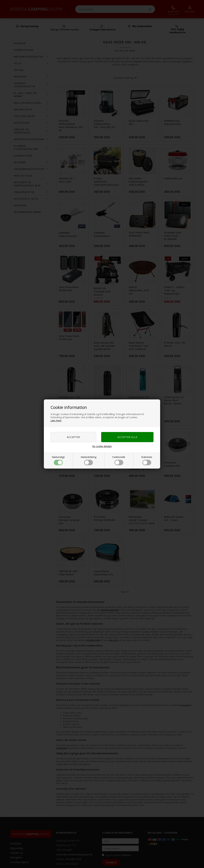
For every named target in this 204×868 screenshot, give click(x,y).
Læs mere (56, 420)
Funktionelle (119, 460)
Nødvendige (58, 460)
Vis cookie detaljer (102, 446)
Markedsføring (89, 460)
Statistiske (147, 460)
